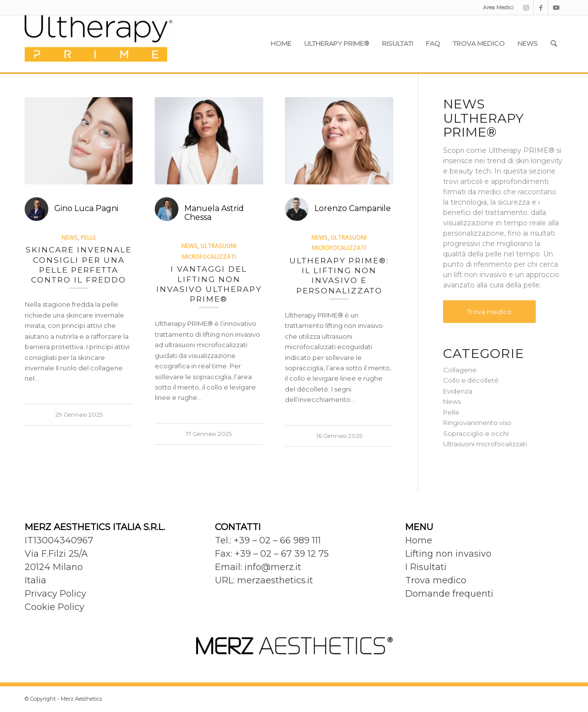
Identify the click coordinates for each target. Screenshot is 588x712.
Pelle (88, 237)
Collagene (460, 370)
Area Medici (498, 7)
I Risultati (426, 567)
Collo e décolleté (471, 380)
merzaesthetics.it (275, 580)
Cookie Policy (54, 607)
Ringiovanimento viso (477, 423)
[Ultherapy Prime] (99, 43)
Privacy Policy (55, 594)
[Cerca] (554, 43)
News (70, 237)
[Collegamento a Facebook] (541, 7)
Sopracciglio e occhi (476, 433)
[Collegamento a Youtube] (556, 7)
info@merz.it (273, 567)
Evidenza (458, 391)
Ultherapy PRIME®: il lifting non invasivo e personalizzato (339, 276)
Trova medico (489, 312)
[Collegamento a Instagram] (526, 7)
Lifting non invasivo (448, 554)
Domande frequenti (449, 594)
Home (419, 540)
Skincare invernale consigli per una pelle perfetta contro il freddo (79, 265)
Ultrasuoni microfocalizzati (485, 444)
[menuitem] (496, 7)
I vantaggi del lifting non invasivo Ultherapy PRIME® (209, 284)
